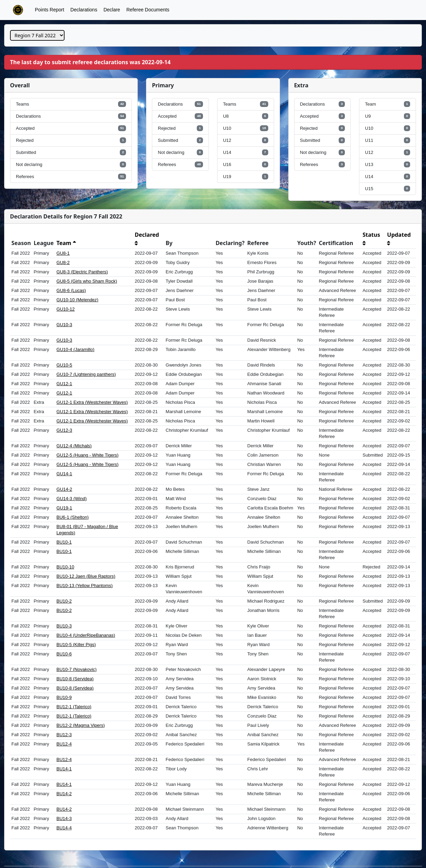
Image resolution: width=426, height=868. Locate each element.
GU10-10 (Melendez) (78, 300)
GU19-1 (65, 508)
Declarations (84, 10)
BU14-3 (64, 818)
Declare (112, 10)
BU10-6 (64, 654)
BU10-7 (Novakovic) (77, 669)
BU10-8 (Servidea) (75, 679)
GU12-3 (65, 430)
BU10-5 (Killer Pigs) (76, 645)
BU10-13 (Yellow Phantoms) (85, 586)
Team (66, 243)
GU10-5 (65, 365)
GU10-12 (66, 309)
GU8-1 (63, 253)
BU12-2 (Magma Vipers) (81, 725)
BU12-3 (64, 735)
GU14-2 (65, 489)
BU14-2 (64, 794)
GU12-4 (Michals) (74, 446)
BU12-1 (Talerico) (74, 707)
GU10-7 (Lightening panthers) (86, 374)
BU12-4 (64, 744)
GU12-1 (65, 384)
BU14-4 (64, 828)
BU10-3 (64, 626)
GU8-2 (63, 262)
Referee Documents (148, 10)
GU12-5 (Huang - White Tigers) (88, 455)
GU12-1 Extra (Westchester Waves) (92, 402)
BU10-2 (64, 601)
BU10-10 (65, 567)
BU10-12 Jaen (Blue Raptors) (86, 576)
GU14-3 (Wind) (72, 499)
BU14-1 (64, 769)
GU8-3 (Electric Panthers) (82, 272)
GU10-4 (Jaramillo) (76, 349)
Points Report (50, 10)
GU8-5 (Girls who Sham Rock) (87, 281)
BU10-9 (64, 697)
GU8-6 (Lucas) (71, 290)
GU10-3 (65, 325)
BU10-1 (64, 542)
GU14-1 (65, 474)
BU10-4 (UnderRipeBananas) (86, 635)
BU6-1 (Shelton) (73, 517)
